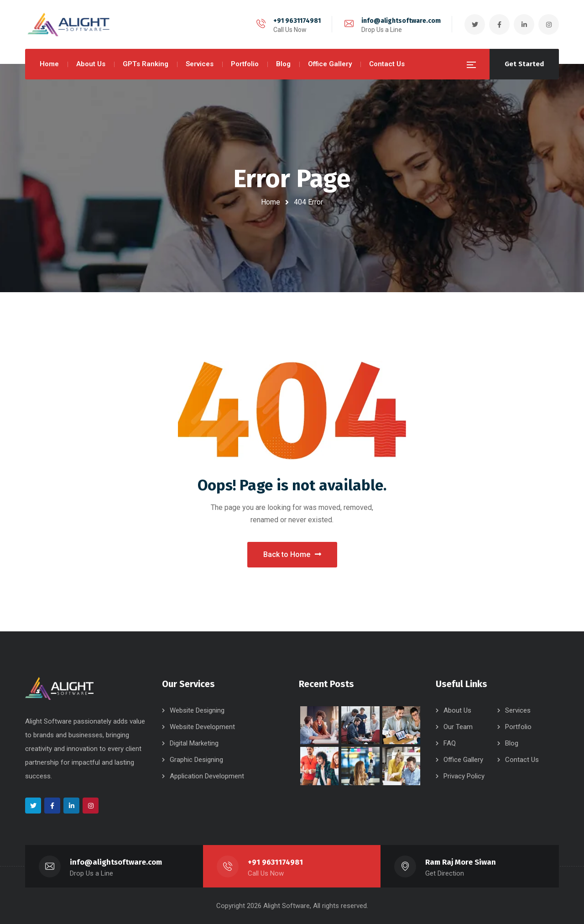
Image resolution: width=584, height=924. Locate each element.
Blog (512, 743)
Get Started (524, 64)
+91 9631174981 (297, 21)
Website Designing (197, 710)
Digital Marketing (194, 743)
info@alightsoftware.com (401, 21)
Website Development (202, 727)
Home (271, 202)
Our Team (458, 727)
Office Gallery (463, 760)
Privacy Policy (464, 776)
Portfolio (518, 727)
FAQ (450, 743)
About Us (457, 710)
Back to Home (292, 554)
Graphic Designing (196, 760)
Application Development (207, 776)
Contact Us (522, 760)
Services (518, 710)
